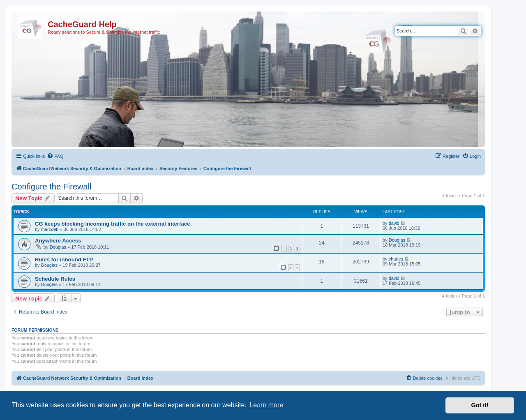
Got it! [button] (480, 405)
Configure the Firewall (52, 187)
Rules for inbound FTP (64, 260)
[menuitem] (55, 156)
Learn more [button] (266, 405)
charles (396, 259)
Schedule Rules (55, 279)
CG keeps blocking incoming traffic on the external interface (112, 224)
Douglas (58, 247)
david (394, 223)
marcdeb (50, 229)
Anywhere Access (58, 241)
